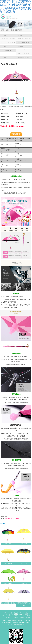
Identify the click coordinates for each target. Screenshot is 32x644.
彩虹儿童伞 (8, 544)
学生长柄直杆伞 (8, 563)
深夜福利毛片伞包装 (24, 58)
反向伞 (4, 58)
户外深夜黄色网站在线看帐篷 (24, 54)
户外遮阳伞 (24, 50)
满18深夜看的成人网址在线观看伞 (24, 44)
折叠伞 (20, 35)
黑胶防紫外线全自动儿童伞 (12, 518)
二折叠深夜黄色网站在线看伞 (8, 39)
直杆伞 (4, 35)
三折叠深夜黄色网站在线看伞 (24, 39)
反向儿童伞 (24, 563)
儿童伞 (7, 30)
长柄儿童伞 (24, 544)
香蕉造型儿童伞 (8, 583)
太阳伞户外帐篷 (7, 50)
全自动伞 (21, 47)
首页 (2, 30)
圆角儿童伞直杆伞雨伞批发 (8, 603)
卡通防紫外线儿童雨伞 (17, 30)
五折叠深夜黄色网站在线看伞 (8, 42)
